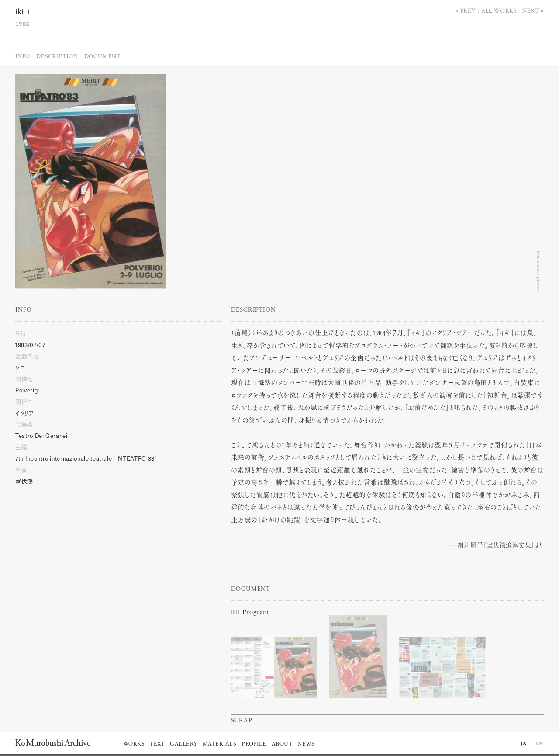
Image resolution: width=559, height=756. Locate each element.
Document (102, 57)
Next (531, 10)
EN (540, 744)
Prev (468, 10)
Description (57, 57)
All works (499, 10)
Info (23, 57)
